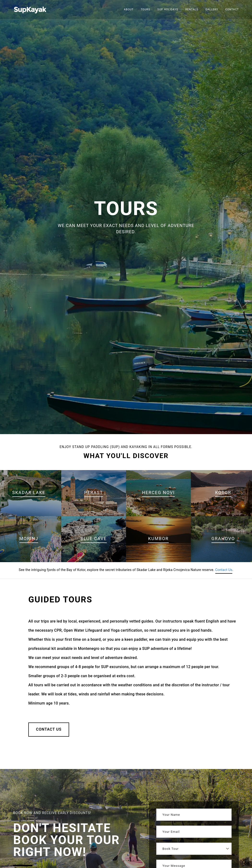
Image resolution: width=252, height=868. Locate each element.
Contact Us (224, 570)
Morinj (29, 539)
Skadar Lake (29, 492)
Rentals (192, 9)
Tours (145, 9)
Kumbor (158, 539)
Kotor (223, 492)
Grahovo (223, 539)
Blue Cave (93, 539)
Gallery (212, 9)
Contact (232, 9)
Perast (94, 492)
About (129, 9)
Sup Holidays (168, 9)
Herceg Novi (158, 492)
